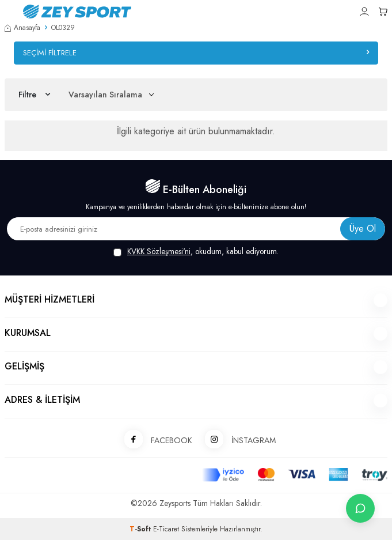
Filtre (34, 95)
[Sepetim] (383, 12)
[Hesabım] (364, 12)
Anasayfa (22, 28)
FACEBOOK (154, 440)
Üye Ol (363, 229)
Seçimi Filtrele (196, 53)
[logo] (141, 12)
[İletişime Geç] (360, 508)
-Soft (141, 529)
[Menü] (9, 11)
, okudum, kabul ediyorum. (196, 251)
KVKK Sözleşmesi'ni (159, 251)
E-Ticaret (166, 529)
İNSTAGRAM (236, 440)
